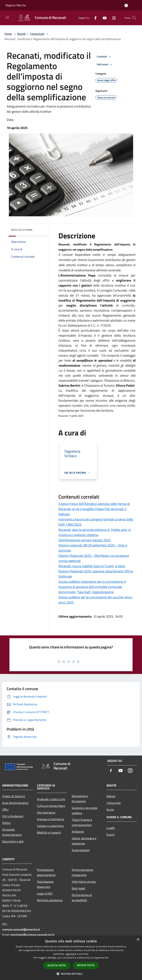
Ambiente (78, 832)
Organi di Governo (14, 796)
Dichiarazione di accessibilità (82, 898)
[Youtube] (103, 18)
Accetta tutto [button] (57, 965)
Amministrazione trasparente (82, 872)
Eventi (111, 834)
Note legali (78, 888)
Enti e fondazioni (13, 816)
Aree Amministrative (15, 803)
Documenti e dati (13, 841)
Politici (6, 823)
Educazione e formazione (80, 799)
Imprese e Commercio (50, 819)
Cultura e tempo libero (51, 806)
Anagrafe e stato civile (51, 799)
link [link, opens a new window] (107, 958)
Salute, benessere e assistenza (84, 841)
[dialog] (71, 958)
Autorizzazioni (81, 850)
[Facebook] (94, 18)
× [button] (138, 940)
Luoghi (111, 828)
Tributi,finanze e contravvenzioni (82, 822)
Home (8, 34)
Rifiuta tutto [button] (86, 965)
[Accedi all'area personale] (126, 5)
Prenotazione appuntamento (46, 872)
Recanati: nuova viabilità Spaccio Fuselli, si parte (92, 566)
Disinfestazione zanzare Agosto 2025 (84, 540)
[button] (71, 974)
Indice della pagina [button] (22, 230)
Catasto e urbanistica (50, 826)
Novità (21, 34)
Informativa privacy (84, 882)
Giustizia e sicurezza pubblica (84, 810)
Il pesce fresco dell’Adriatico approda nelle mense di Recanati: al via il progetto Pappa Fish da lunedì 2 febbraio (94, 509)
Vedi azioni (105, 65)
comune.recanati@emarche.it (21, 929)
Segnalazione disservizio (45, 884)
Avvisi (110, 809)
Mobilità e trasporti (49, 832)
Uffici (5, 809)
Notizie (111, 796)
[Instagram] (112, 18)
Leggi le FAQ (45, 893)
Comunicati (37, 34)
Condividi (104, 57)
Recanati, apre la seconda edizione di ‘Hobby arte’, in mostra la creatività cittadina (95, 532)
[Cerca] (134, 18)
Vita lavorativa (46, 812)
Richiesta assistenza (50, 900)
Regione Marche (16, 5)
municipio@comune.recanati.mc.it (32, 935)
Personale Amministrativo (12, 832)
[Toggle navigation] (7, 17)
